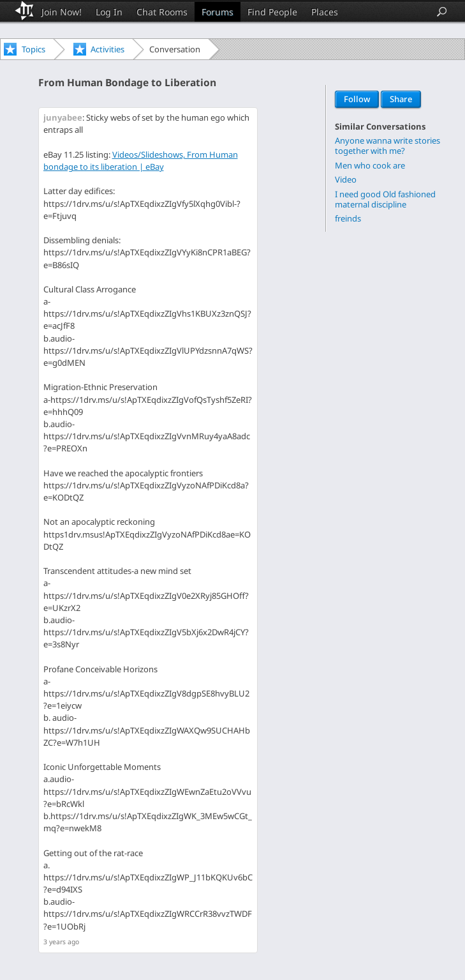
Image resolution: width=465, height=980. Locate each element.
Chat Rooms (162, 12)
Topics (33, 49)
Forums (218, 12)
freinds (348, 218)
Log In (109, 12)
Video (346, 179)
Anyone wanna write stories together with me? (387, 145)
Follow (357, 100)
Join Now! (62, 12)
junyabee (63, 117)
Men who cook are (370, 165)
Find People (272, 12)
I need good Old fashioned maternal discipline (385, 199)
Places (325, 12)
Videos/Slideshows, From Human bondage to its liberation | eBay (141, 161)
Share (401, 100)
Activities (107, 49)
